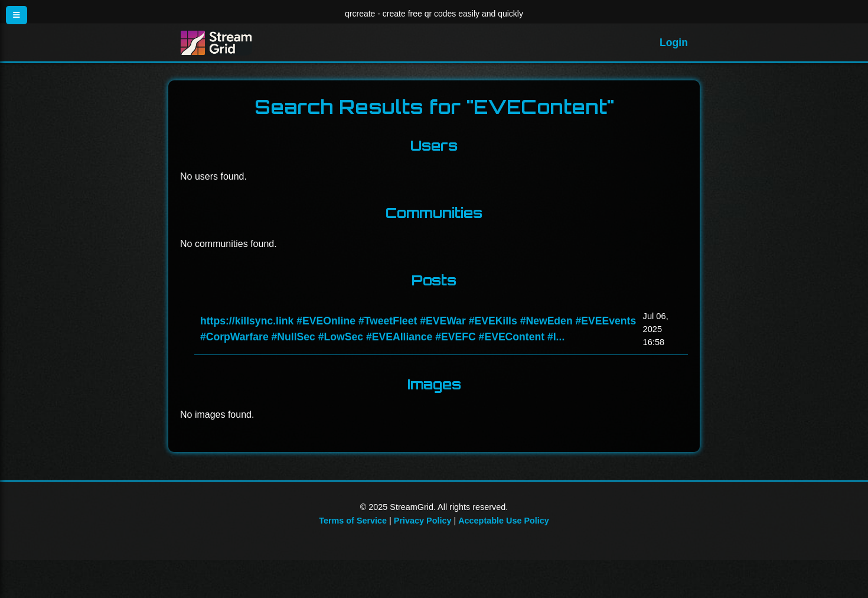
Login (674, 43)
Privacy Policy (423, 521)
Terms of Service (353, 521)
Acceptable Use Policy (504, 521)
